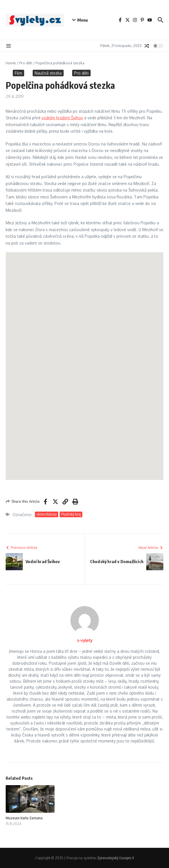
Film (18, 73)
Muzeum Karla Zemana (24, 818)
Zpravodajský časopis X (116, 858)
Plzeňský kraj (71, 514)
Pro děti (26, 63)
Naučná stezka (48, 73)
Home (11, 63)
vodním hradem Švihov (62, 118)
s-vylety (85, 640)
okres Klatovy (47, 514)
